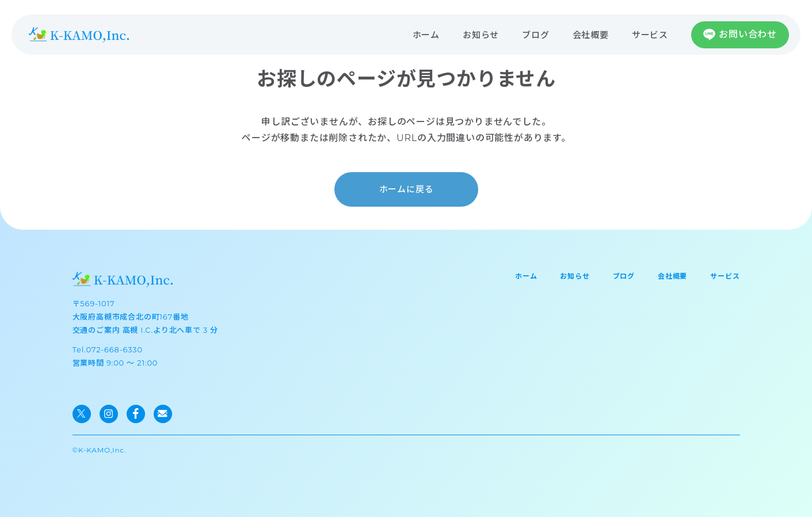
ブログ (535, 35)
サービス (650, 35)
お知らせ (481, 35)
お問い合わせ (748, 34)
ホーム (426, 35)
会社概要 (591, 35)
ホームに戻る (406, 189)
